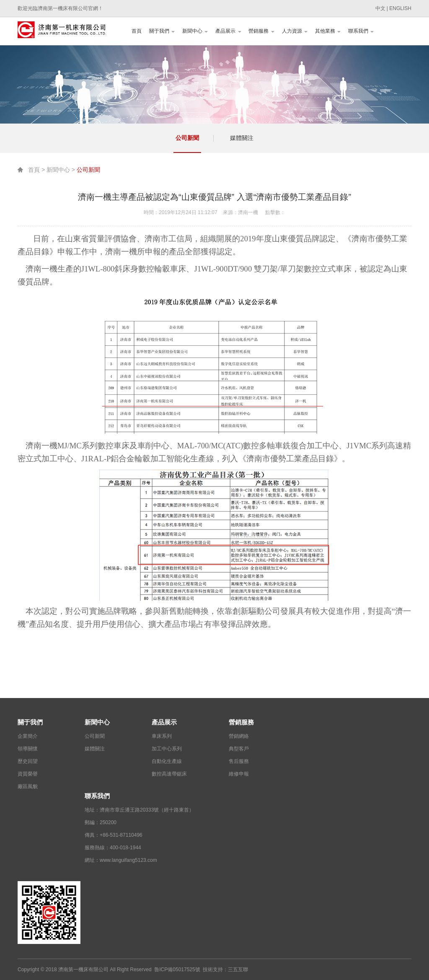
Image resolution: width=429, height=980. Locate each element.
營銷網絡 (239, 736)
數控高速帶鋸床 (169, 774)
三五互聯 (238, 970)
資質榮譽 (28, 774)
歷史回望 (28, 761)
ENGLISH (400, 8)
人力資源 (295, 31)
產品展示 (228, 31)
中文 (380, 8)
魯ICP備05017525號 (177, 970)
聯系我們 (361, 31)
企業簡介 (28, 736)
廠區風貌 (28, 786)
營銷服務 (261, 31)
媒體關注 (242, 138)
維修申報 (239, 774)
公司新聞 (187, 138)
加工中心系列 (167, 749)
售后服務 (239, 761)
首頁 (137, 31)
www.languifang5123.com (128, 860)
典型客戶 (239, 749)
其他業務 (328, 31)
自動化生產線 (167, 761)
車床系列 (162, 736)
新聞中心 (195, 31)
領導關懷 (28, 749)
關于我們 (162, 31)
